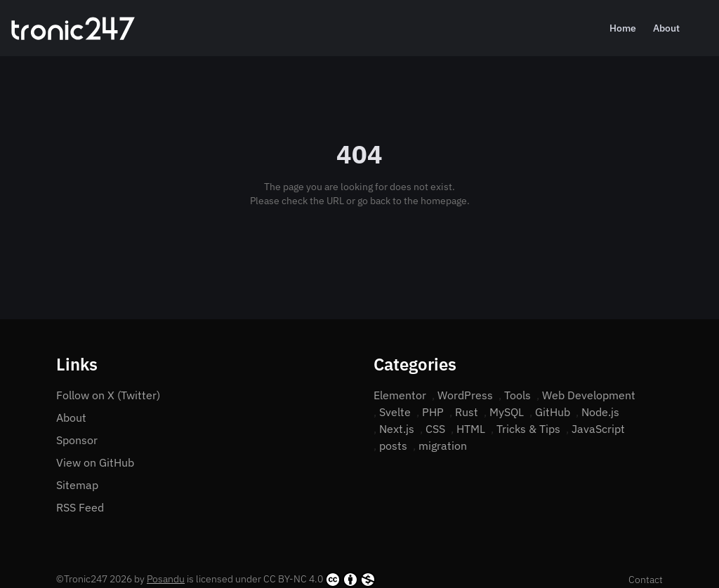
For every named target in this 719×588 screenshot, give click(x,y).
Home (623, 28)
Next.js (397, 429)
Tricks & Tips (528, 429)
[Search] (702, 28)
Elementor (400, 395)
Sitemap (77, 485)
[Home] (73, 28)
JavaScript (598, 429)
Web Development (589, 395)
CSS (435, 429)
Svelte (395, 412)
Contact (646, 580)
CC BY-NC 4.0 (319, 580)
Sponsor (77, 440)
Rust (467, 412)
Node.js (600, 412)
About (666, 28)
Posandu (166, 579)
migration (443, 446)
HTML (471, 429)
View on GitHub (95, 462)
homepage (444, 201)
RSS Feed (80, 507)
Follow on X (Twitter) (108, 395)
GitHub (553, 412)
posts (393, 446)
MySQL (507, 412)
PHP (433, 412)
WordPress (465, 395)
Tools (517, 395)
